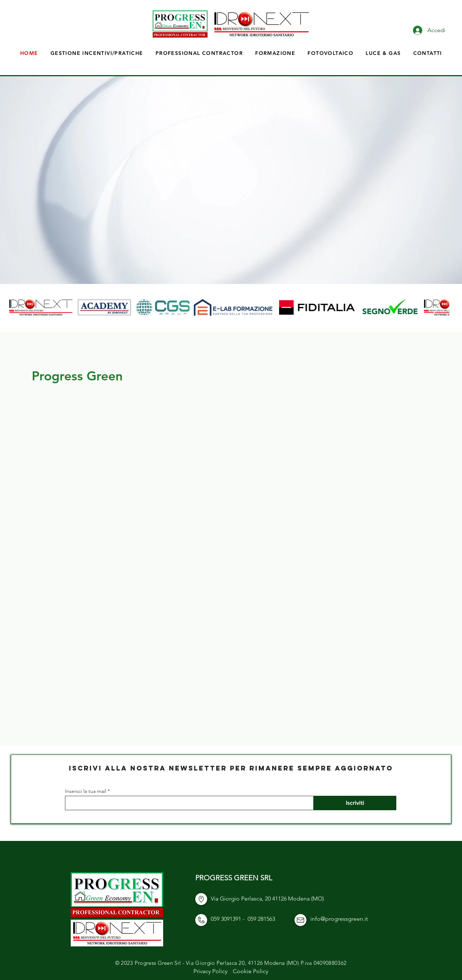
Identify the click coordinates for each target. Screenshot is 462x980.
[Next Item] (437, 307)
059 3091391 (226, 919)
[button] (275, 53)
